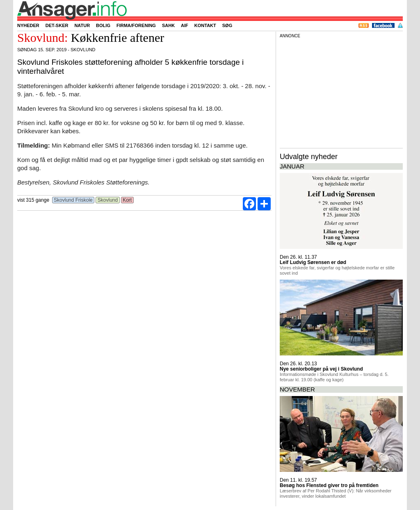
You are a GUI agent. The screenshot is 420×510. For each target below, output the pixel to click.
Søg (227, 25)
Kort (127, 200)
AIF (185, 25)
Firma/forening (136, 25)
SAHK (168, 25)
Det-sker (57, 25)
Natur (82, 25)
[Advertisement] (341, 92)
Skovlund (107, 200)
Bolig (103, 25)
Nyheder (28, 25)
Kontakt (205, 25)
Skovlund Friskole (73, 200)
